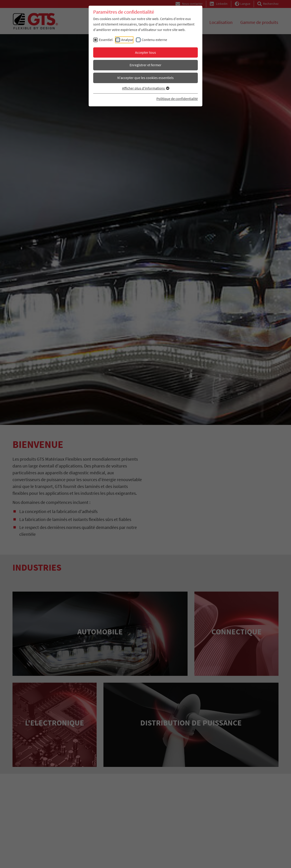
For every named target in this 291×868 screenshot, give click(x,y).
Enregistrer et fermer (145, 65)
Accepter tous (145, 52)
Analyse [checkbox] (127, 40)
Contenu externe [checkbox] (154, 40)
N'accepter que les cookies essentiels (145, 78)
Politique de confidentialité (177, 99)
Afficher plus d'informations (145, 88)
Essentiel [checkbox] (106, 40)
